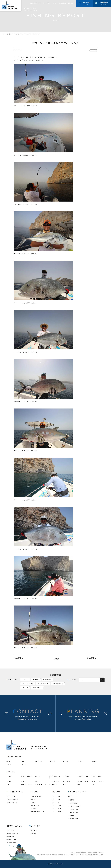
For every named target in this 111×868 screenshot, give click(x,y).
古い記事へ (19, 658)
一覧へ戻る (56, 659)
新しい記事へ (91, 658)
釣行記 (54, 3)
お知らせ (71, 3)
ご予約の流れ (62, 3)
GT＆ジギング (93, 50)
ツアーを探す (47, 3)
